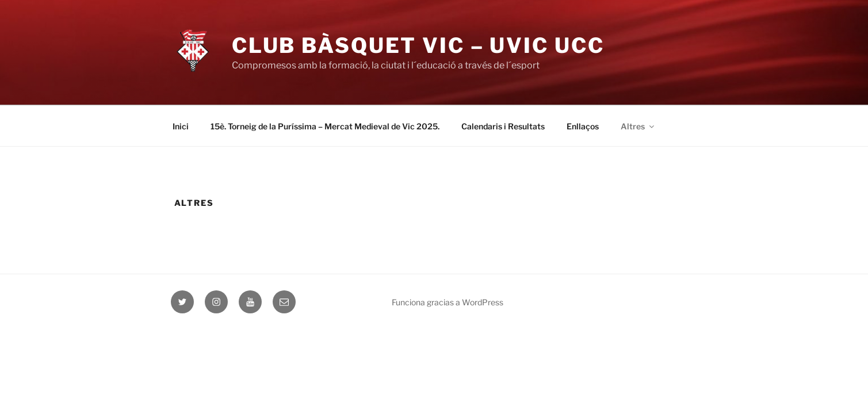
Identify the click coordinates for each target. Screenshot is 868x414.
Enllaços (583, 126)
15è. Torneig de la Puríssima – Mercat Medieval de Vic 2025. (325, 126)
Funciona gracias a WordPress (448, 302)
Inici (181, 126)
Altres (638, 126)
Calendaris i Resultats (503, 126)
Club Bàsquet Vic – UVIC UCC (418, 45)
